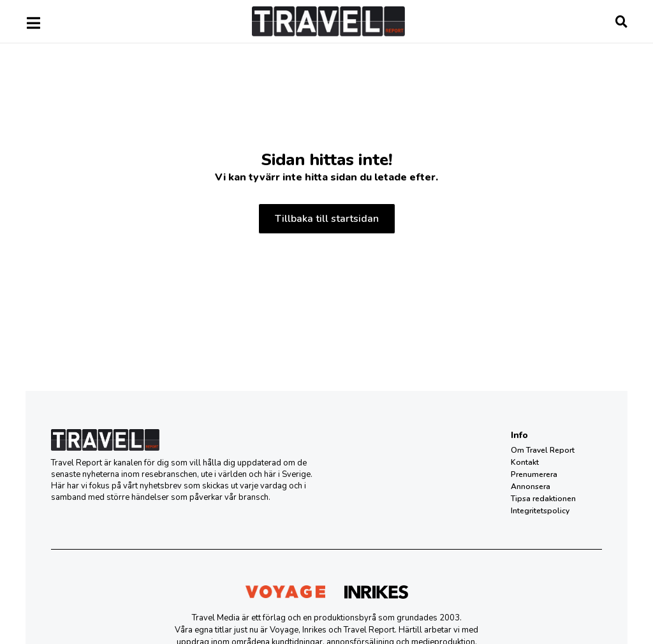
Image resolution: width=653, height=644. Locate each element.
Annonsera (531, 487)
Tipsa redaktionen (543, 499)
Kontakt (525, 462)
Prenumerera (534, 474)
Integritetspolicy (540, 511)
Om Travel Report (543, 450)
